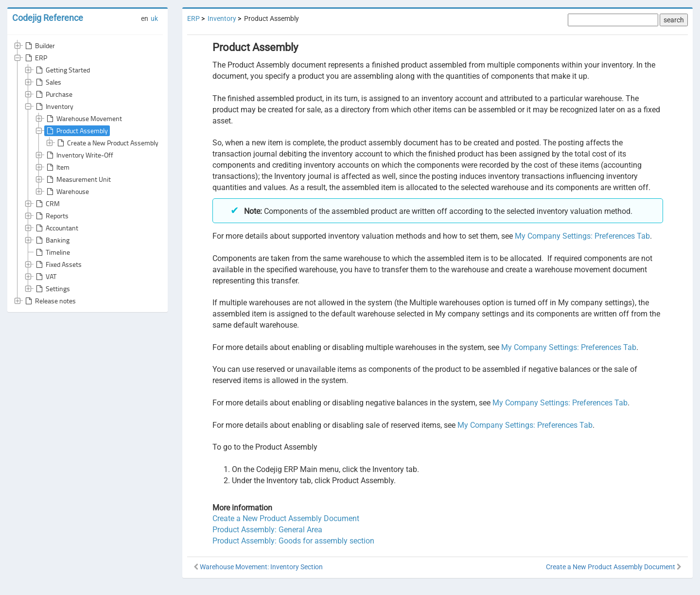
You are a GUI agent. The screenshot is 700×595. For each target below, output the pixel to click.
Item (57, 167)
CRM (47, 204)
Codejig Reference (48, 18)
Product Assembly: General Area (267, 530)
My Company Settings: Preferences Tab (582, 236)
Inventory (54, 106)
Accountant (56, 228)
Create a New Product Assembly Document (122, 143)
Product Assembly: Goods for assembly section (293, 541)
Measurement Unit (78, 179)
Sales (48, 82)
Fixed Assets (58, 264)
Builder (39, 46)
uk (154, 18)
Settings (52, 289)
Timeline (52, 252)
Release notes (50, 301)
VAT (45, 277)
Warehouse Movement (83, 119)
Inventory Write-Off (79, 155)
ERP (35, 58)
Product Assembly (76, 131)
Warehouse (67, 192)
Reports (51, 216)
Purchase (53, 94)
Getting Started (62, 70)
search (674, 20)
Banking (52, 240)
